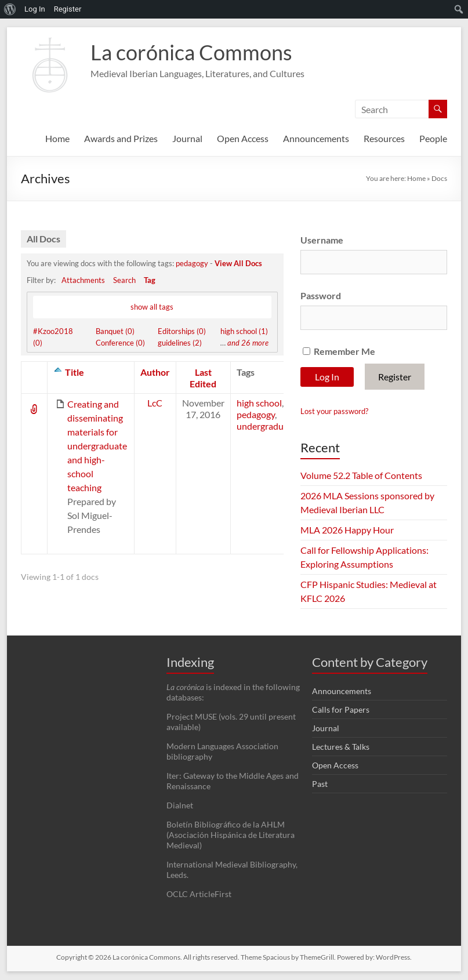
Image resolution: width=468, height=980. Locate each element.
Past (320, 784)
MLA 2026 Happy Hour (347, 530)
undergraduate (266, 426)
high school (259, 403)
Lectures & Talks (341, 747)
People (433, 138)
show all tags (152, 307)
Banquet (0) (115, 331)
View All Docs (238, 263)
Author (155, 372)
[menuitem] (10, 9)
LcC (155, 403)
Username (322, 240)
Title (75, 372)
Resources (384, 138)
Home (57, 138)
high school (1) (244, 331)
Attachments (83, 280)
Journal (187, 138)
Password (321, 295)
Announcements (316, 138)
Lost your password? (334, 411)
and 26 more (248, 343)
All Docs (43, 239)
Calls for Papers (341, 709)
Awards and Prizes (121, 138)
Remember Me (339, 351)
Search (124, 280)
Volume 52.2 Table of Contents (361, 475)
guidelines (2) (180, 343)
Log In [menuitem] (35, 9)
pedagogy (192, 263)
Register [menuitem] (68, 9)
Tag (150, 280)
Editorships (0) (182, 331)
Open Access (243, 138)
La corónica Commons (191, 52)
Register (395, 377)
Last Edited (203, 378)
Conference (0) (120, 343)
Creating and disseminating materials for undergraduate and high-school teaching (97, 446)
